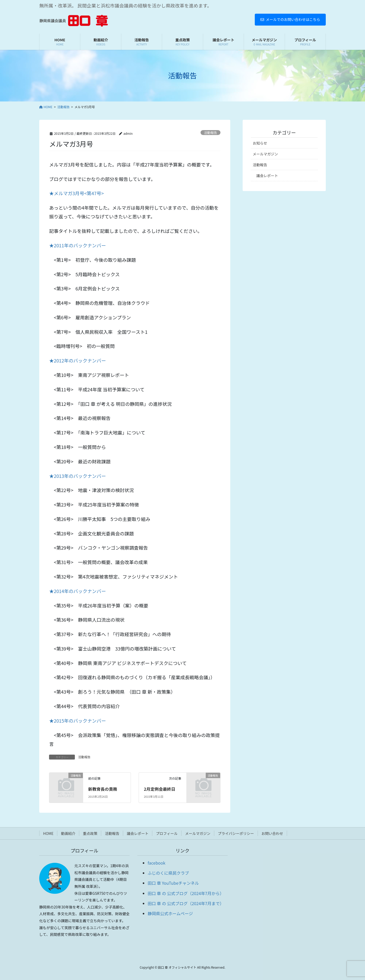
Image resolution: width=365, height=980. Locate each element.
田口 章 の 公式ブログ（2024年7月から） (186, 893)
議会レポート (267, 176)
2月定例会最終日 (159, 789)
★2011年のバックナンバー (77, 245)
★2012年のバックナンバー (77, 360)
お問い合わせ (272, 833)
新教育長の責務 (103, 789)
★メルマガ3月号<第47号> (76, 193)
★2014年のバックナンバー (77, 591)
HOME (48, 833)
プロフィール (167, 833)
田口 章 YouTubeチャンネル (173, 883)
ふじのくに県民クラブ (168, 873)
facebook (157, 863)
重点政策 (90, 833)
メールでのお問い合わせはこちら (290, 19)
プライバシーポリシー (236, 833)
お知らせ (260, 143)
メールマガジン (265, 154)
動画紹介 (68, 833)
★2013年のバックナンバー (77, 476)
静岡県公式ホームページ (170, 913)
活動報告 (211, 133)
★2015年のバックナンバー (77, 721)
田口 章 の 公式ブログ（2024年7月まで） (186, 903)
